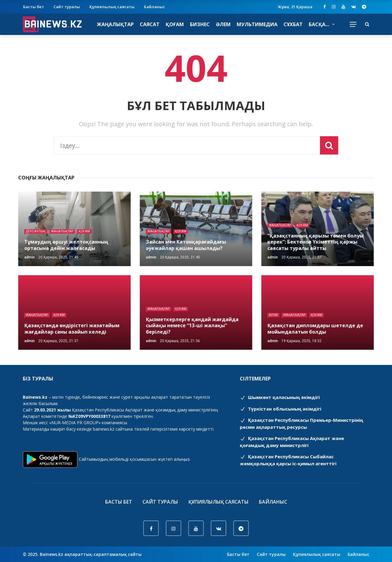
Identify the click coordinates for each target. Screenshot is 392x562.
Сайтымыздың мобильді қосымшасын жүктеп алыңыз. (135, 459)
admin (29, 257)
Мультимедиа (257, 24)
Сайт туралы (67, 7)
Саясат (150, 24)
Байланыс (155, 7)
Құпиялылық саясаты (112, 7)
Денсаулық (36, 231)
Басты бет (34, 7)
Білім (273, 315)
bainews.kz (104, 429)
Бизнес (200, 24)
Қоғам (175, 24)
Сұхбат (293, 24)
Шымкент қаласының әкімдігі (280, 397)
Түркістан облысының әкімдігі (280, 409)
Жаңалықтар (115, 24)
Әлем (223, 24)
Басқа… (319, 24)
